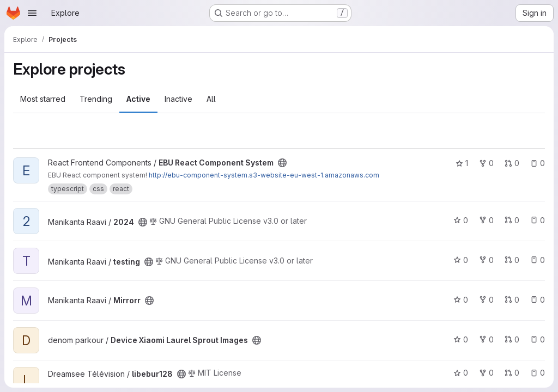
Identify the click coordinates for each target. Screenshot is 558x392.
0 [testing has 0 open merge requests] (512, 260)
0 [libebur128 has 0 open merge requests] (512, 373)
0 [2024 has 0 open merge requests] (512, 220)
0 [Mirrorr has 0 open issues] (538, 300)
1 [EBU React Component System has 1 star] (462, 163)
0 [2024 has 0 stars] (461, 220)
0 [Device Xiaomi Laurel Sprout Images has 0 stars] (461, 339)
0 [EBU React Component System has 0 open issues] (538, 163)
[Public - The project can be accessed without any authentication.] (282, 163)
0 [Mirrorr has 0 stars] (461, 300)
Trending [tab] (96, 99)
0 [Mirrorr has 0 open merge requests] (512, 300)
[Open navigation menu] (32, 13)
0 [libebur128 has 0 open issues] (538, 373)
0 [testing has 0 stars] (461, 260)
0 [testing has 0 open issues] (538, 260)
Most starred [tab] (43, 99)
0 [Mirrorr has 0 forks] (486, 300)
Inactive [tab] (178, 99)
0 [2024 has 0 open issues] (538, 220)
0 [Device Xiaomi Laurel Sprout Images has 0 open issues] (538, 339)
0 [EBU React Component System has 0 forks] (486, 163)
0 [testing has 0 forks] (486, 260)
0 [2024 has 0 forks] (486, 220)
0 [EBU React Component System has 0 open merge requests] (512, 163)
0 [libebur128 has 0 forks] (486, 373)
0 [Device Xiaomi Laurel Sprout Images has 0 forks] (486, 339)
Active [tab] (138, 99)
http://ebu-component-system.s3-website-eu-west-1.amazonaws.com (264, 175)
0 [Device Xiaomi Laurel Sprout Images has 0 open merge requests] (512, 339)
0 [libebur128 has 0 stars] (461, 373)
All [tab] (211, 99)
